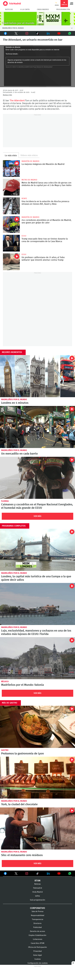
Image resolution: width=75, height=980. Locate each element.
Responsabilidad (38, 915)
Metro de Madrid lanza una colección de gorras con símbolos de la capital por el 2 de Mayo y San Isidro (11, 187)
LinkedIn (48, 33)
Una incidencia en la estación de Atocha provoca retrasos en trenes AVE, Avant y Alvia (11, 206)
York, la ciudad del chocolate (37, 778)
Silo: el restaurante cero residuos (37, 828)
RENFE (24, 198)
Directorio (37, 923)
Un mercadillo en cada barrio (37, 427)
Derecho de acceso (37, 931)
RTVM (37, 881)
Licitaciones (38, 939)
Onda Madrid (43, 9)
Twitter (15, 33)
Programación (63, 9)
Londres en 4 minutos (37, 376)
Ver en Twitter (16, 874)
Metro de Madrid (29, 180)
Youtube (59, 33)
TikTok (36, 33)
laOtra (37, 896)
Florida (5, 501)
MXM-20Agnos (37, 19)
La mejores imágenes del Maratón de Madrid (43, 164)
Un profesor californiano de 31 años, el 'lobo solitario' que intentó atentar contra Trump (11, 262)
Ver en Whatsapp (70, 873)
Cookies (38, 959)
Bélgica (5, 681)
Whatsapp (70, 33)
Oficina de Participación (37, 947)
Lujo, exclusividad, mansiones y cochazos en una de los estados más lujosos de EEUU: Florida (37, 604)
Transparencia (37, 919)
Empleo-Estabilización (37, 935)
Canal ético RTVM (38, 943)
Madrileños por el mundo (14, 399)
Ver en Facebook (5, 874)
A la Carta (25, 9)
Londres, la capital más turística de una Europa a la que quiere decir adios (37, 550)
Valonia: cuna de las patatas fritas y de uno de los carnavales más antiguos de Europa (37, 658)
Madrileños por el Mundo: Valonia (22, 685)
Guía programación (38, 900)
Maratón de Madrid (30, 161)
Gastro (5, 750)
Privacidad (38, 951)
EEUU (24, 236)
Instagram (27, 33)
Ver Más (37, 516)
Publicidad (37, 927)
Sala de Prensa (37, 911)
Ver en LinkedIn (48, 873)
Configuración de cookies (38, 963)
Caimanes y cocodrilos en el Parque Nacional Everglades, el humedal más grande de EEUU (37, 478)
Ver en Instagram (27, 873)
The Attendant (17, 101)
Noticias (9, 9)
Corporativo (37, 908)
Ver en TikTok (37, 874)
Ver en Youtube (59, 873)
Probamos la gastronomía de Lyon (37, 727)
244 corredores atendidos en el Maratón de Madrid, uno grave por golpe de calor (11, 225)
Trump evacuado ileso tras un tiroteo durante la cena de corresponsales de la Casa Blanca (11, 243)
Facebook (5, 33)
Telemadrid (37, 888)
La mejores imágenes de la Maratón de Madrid (11, 169)
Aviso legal (37, 955)
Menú (71, 4)
